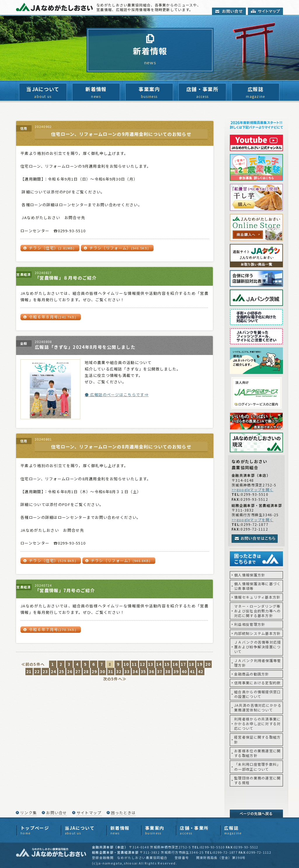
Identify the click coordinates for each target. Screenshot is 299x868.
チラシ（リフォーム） (119, 248)
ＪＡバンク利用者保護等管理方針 (258, 663)
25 (62, 672)
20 (208, 664)
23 (45, 672)
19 (200, 664)
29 (94, 672)
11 (134, 664)
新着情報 (96, 92)
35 (144, 672)
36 (152, 672)
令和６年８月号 (53, 317)
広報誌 (255, 92)
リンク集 (28, 813)
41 (193, 672)
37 (160, 672)
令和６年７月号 (53, 629)
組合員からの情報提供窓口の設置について (258, 694)
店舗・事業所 (202, 92)
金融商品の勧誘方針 (252, 674)
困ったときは (124, 813)
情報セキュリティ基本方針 (257, 597)
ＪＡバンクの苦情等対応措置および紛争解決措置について (258, 647)
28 (86, 672)
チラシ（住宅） (52, 248)
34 (135, 672)
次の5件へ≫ (115, 679)
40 (184, 672)
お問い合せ (57, 813)
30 (103, 672)
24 (54, 672)
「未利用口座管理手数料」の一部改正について (258, 766)
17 (184, 664)
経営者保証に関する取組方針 (258, 739)
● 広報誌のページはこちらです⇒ (117, 395)
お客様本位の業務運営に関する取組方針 (258, 753)
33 (127, 672)
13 (151, 664)
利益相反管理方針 (250, 624)
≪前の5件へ (33, 664)
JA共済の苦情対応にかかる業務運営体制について (258, 707)
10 (126, 664)
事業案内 (149, 92)
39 (176, 672)
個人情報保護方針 (250, 575)
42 (201, 672)
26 (70, 672)
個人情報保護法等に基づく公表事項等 (258, 586)
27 (78, 672)
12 (143, 664)
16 (175, 664)
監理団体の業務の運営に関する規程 (258, 780)
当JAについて (43, 92)
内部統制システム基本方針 (258, 633)
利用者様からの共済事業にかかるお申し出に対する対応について (258, 724)
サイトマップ (89, 813)
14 (159, 664)
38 (168, 672)
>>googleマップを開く (252, 490)
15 (167, 664)
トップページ (35, 830)
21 (29, 672)
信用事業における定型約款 (258, 683)
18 (192, 664)
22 (37, 672)
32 (119, 672)
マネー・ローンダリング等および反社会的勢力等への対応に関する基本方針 (258, 611)
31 (111, 672)
